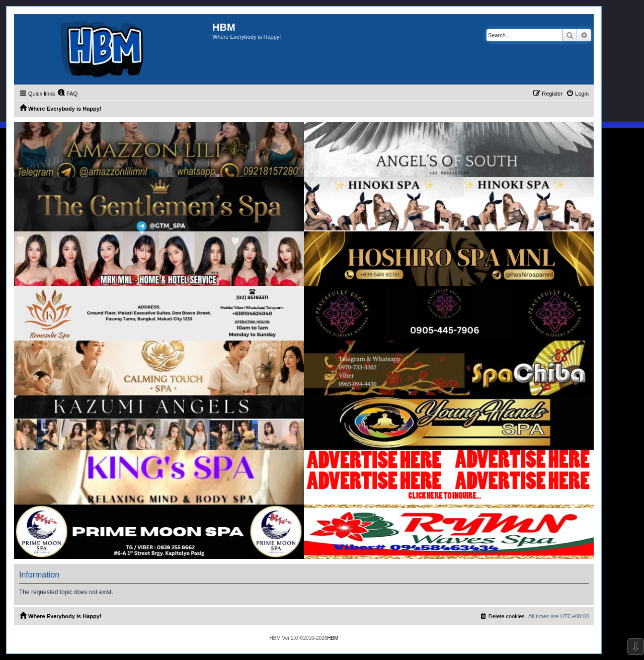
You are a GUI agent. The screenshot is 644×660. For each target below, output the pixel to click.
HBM (333, 638)
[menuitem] (67, 94)
